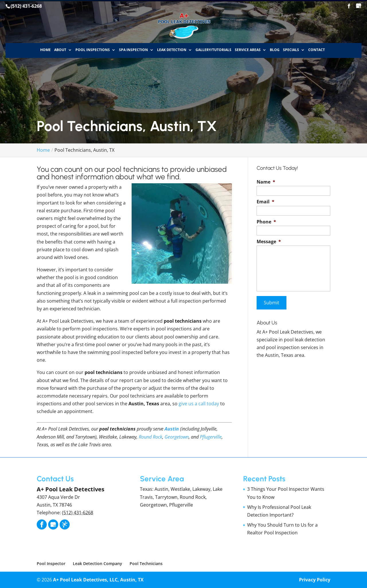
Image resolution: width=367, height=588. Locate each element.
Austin (172, 429)
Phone (266, 222)
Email (266, 202)
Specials (291, 50)
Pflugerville (211, 437)
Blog (275, 50)
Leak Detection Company (97, 563)
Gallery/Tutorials (213, 50)
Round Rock (151, 437)
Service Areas (248, 50)
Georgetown (177, 437)
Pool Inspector (51, 563)
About (60, 50)
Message (269, 242)
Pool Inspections (93, 50)
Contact (317, 50)
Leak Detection (172, 50)
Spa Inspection (133, 50)
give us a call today (199, 404)
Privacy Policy (315, 580)
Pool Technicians (146, 563)
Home (45, 50)
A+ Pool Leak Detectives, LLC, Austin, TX (98, 580)
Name (266, 182)
